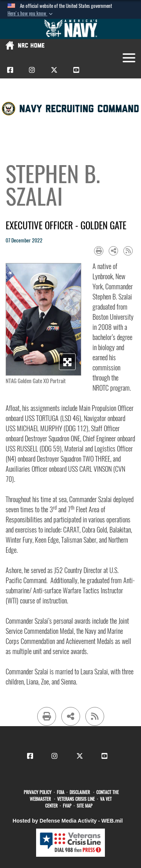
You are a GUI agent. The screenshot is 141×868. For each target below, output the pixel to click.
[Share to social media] (113, 251)
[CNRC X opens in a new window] (54, 70)
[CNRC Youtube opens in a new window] (76, 70)
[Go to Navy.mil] (71, 29)
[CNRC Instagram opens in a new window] (32, 70)
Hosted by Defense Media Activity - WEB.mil (68, 821)
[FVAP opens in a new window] (68, 806)
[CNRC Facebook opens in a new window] (10, 70)
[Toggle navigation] (129, 58)
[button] (31, 14)
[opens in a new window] (39, 792)
